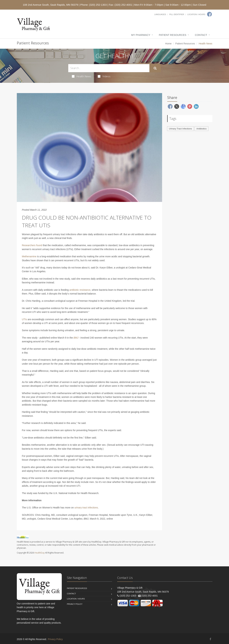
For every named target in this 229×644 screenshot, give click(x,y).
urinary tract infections (86, 508)
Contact (201, 35)
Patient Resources (173, 35)
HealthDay (40, 553)
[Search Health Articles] (109, 68)
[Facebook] (209, 14)
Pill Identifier (177, 14)
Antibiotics (201, 129)
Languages (160, 14)
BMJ (76, 338)
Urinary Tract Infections (180, 129)
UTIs (25, 319)
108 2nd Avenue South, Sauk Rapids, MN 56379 (50, 5)
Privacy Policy (75, 604)
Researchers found (32, 245)
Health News (82, 76)
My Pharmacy (141, 35)
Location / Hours (196, 14)
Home (168, 44)
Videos (104, 76)
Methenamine (29, 256)
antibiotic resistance (80, 290)
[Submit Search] (155, 68)
